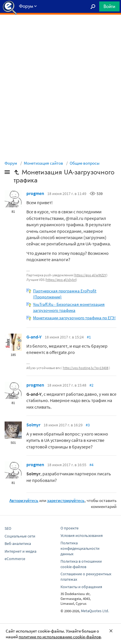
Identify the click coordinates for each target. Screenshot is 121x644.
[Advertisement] (61, 29)
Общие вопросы (85, 163)
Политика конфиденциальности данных (80, 548)
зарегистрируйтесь (66, 500)
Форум (11, 163)
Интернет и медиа (21, 551)
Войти (109, 6)
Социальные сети (20, 536)
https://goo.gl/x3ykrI (61, 280)
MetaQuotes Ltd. (95, 611)
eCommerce (15, 559)
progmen (35, 193)
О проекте (70, 528)
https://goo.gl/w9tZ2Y (90, 275)
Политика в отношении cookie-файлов (81, 564)
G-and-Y (34, 337)
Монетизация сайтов (43, 163)
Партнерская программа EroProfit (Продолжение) (65, 294)
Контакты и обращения (81, 587)
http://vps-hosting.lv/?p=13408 (86, 368)
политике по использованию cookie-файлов (60, 637)
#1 (89, 337)
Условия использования (82, 535)
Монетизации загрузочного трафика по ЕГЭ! (74, 318)
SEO (8, 528)
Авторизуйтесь (24, 500)
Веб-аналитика (18, 543)
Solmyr (33, 425)
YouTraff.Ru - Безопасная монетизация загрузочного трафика (69, 307)
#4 (91, 465)
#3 (88, 425)
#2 (91, 385)
